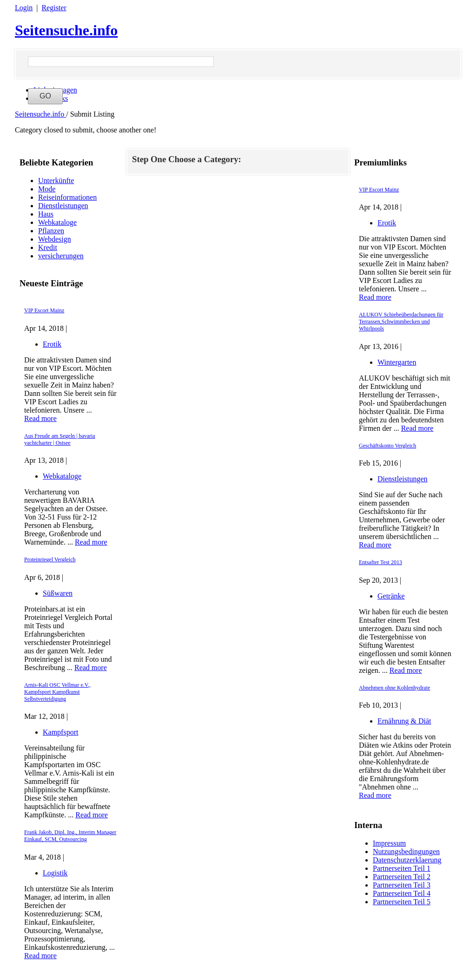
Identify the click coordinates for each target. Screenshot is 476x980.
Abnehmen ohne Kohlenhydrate (394, 688)
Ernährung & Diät (404, 721)
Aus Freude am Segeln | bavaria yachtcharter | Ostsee (60, 439)
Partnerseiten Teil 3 (402, 885)
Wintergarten (397, 362)
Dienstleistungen (63, 206)
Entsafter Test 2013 (380, 562)
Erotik (52, 344)
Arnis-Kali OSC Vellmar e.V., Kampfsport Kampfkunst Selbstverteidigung (57, 692)
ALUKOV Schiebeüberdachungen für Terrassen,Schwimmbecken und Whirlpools (401, 322)
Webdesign (55, 239)
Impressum (389, 843)
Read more (40, 418)
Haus (46, 214)
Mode (47, 189)
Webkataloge (57, 222)
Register (54, 8)
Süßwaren (58, 593)
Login (24, 8)
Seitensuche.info (66, 30)
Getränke (391, 596)
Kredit (48, 247)
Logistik (55, 873)
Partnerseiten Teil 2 (402, 877)
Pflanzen (51, 231)
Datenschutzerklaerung (407, 860)
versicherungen (61, 256)
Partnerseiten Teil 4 (402, 893)
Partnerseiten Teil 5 (402, 902)
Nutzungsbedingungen (406, 852)
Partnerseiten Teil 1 (402, 868)
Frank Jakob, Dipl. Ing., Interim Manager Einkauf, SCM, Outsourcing (70, 836)
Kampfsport (60, 732)
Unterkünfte (56, 181)
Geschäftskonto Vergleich (387, 446)
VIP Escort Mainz (44, 310)
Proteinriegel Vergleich (50, 559)
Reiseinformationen (67, 197)
